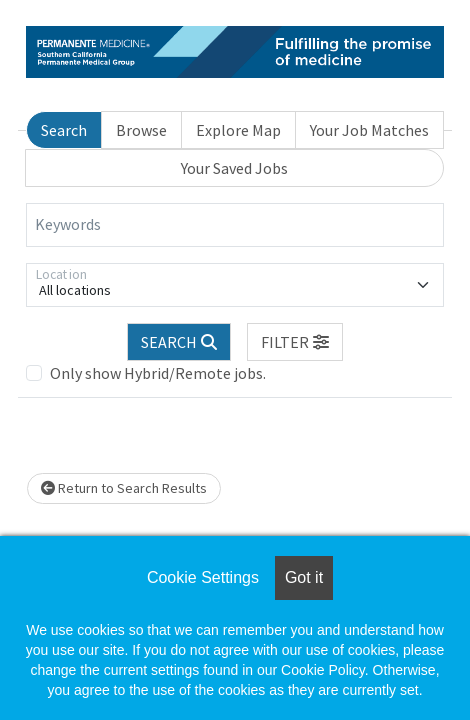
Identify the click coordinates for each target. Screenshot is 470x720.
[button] (295, 342)
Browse (141, 130)
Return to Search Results (124, 488)
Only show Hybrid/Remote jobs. (158, 373)
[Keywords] (235, 225)
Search (64, 130)
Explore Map (238, 130)
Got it (304, 577)
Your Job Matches (369, 130)
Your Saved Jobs (234, 168)
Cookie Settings (203, 577)
